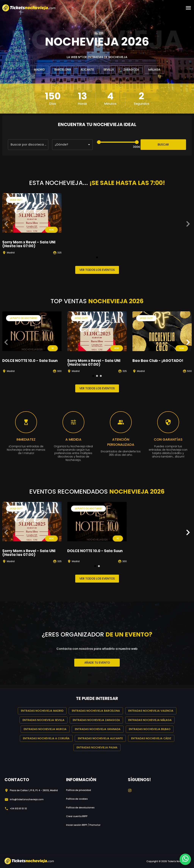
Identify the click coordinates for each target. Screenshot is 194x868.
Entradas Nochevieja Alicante (100, 738)
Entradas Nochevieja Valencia (151, 711)
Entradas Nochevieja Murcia (45, 729)
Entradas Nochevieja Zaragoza (96, 720)
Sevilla (109, 70)
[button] (72, 145)
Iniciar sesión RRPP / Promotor (83, 825)
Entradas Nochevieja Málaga (150, 720)
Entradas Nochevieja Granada (98, 729)
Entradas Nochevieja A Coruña (46, 738)
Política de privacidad (79, 790)
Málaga (154, 70)
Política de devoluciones (80, 808)
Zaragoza (131, 70)
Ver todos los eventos (97, 270)
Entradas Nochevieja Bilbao (150, 729)
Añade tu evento (97, 663)
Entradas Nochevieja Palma (97, 748)
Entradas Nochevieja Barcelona (96, 711)
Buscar (163, 145)
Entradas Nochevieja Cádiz (151, 738)
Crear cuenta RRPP (77, 816)
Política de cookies (77, 799)
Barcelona (63, 70)
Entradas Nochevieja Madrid (42, 711)
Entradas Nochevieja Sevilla (43, 720)
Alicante (87, 70)
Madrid (39, 70)
